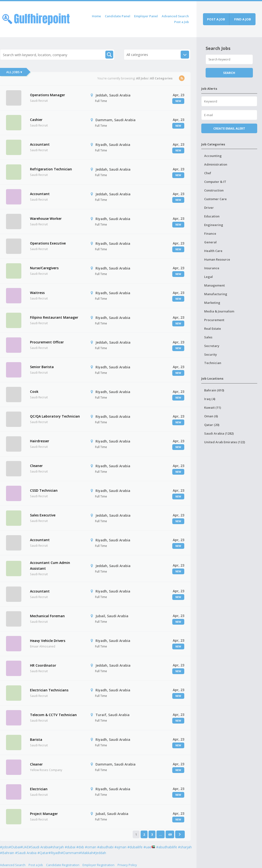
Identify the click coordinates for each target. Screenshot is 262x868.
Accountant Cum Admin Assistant (50, 566)
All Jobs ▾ (14, 72)
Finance (210, 233)
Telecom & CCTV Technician (53, 715)
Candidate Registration (63, 865)
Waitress (37, 293)
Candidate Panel (118, 16)
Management (214, 285)
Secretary (212, 346)
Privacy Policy (127, 865)
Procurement (214, 320)
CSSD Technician (44, 490)
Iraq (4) (210, 399)
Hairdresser (40, 441)
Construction (214, 190)
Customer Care (215, 199)
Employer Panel (146, 16)
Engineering (214, 225)
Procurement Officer (47, 342)
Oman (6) (211, 416)
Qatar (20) (212, 425)
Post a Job (182, 22)
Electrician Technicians (49, 690)
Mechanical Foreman (47, 616)
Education (212, 216)
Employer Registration (98, 865)
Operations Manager (48, 95)
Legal (208, 277)
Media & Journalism (219, 311)
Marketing (212, 303)
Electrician (39, 789)
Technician (213, 363)
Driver (209, 208)
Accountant (40, 144)
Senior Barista (42, 367)
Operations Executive (48, 243)
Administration (216, 164)
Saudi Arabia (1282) (219, 433)
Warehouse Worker (46, 218)
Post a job (216, 19)
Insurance (212, 268)
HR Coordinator (43, 665)
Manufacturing (216, 294)
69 (170, 834)
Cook (34, 392)
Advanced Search (175, 16)
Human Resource (217, 259)
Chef (208, 173)
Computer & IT (215, 182)
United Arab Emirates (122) (225, 442)
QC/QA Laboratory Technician (55, 416)
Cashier (36, 120)
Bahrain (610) (214, 390)
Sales (208, 337)
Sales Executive (43, 515)
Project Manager (44, 814)
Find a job (243, 19)
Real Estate (213, 329)
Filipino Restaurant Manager (54, 317)
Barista (36, 739)
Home (96, 16)
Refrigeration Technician (51, 169)
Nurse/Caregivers (44, 268)
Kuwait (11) (213, 407)
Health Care (213, 251)
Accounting (213, 156)
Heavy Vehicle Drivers (48, 641)
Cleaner (36, 466)
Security (211, 354)
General (210, 242)
